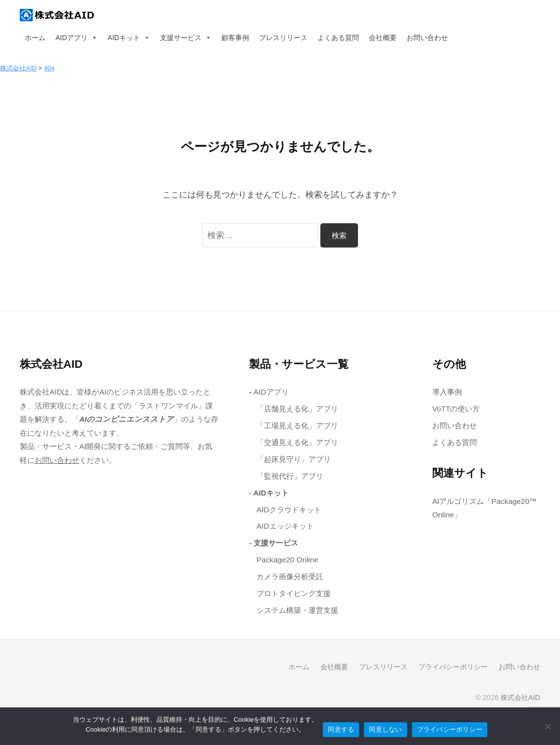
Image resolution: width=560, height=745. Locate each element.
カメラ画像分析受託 (290, 576)
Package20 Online (287, 560)
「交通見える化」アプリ (297, 442)
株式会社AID (520, 697)
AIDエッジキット (285, 526)
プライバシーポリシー (453, 667)
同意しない (385, 729)
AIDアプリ (76, 38)
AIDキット (128, 38)
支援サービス (186, 38)
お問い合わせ (427, 38)
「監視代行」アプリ (290, 476)
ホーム (35, 38)
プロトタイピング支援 (294, 593)
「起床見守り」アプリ (294, 459)
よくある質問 (338, 38)
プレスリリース (283, 38)
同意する (341, 729)
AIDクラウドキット (289, 510)
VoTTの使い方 (456, 409)
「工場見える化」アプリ (297, 425)
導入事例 (447, 392)
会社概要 (383, 38)
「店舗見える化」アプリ (297, 409)
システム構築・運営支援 (297, 610)
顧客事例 (235, 38)
